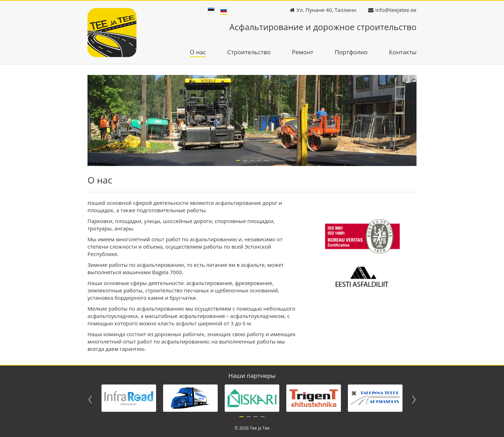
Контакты (403, 53)
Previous (90, 400)
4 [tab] (262, 418)
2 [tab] (248, 418)
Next (414, 400)
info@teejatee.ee (396, 10)
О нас (198, 53)
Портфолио (351, 53)
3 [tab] (255, 418)
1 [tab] (241, 418)
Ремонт (303, 53)
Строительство (249, 53)
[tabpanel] (129, 398)
